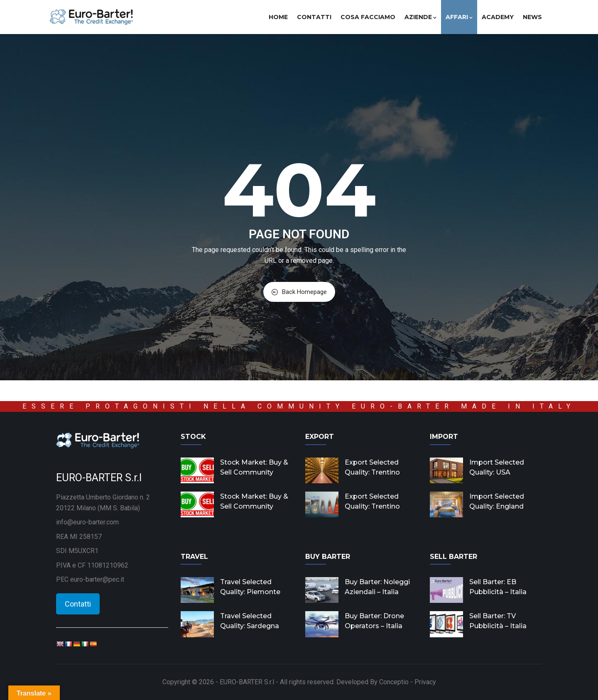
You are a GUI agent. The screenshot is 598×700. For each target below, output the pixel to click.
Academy (498, 17)
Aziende (420, 17)
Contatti (314, 17)
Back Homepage (299, 292)
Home (278, 17)
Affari (459, 17)
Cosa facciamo (368, 17)
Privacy (425, 682)
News (532, 17)
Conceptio (394, 682)
